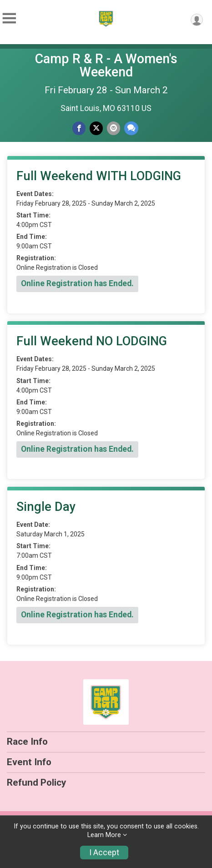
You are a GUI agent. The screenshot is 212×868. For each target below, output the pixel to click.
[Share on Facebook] (79, 128)
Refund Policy (36, 782)
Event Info (29, 762)
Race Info (27, 742)
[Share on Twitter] (96, 128)
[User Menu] (197, 20)
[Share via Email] (114, 128)
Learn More (104, 835)
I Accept (104, 853)
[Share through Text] (131, 128)
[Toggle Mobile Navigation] (9, 18)
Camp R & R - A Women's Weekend (106, 65)
